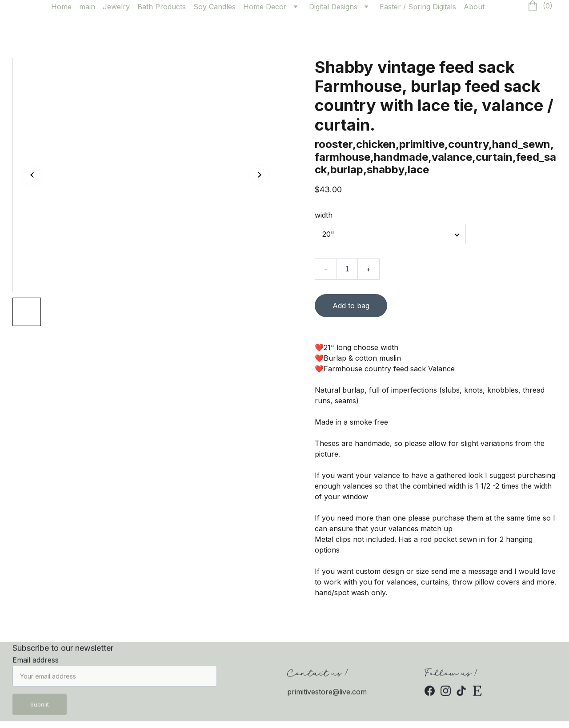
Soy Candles (214, 7)
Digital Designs (333, 7)
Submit (40, 708)
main (87, 7)
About (474, 7)
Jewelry (116, 7)
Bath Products (162, 7)
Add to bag (351, 307)
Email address (36, 664)
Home (61, 7)
